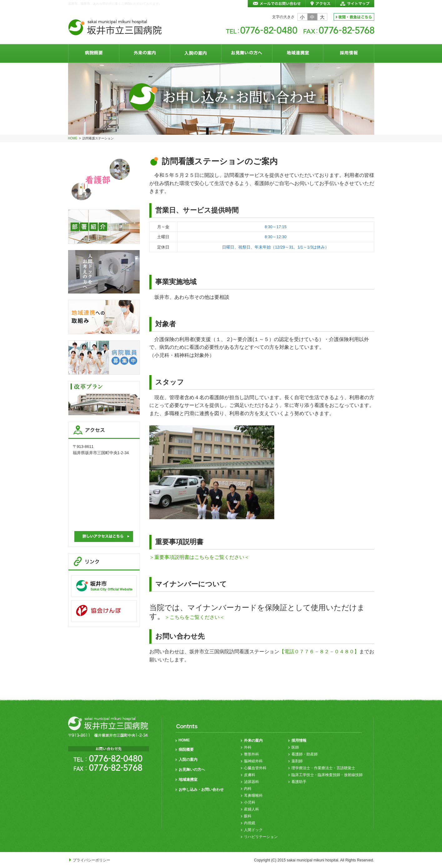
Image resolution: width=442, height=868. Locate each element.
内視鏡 (250, 823)
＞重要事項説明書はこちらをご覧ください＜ (199, 557)
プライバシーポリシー (92, 860)
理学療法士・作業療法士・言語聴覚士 (323, 768)
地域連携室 (188, 780)
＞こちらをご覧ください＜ (195, 617)
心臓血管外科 (255, 768)
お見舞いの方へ (192, 770)
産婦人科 (251, 809)
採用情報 (299, 740)
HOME (73, 138)
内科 (248, 789)
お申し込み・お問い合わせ (201, 790)
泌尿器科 (251, 782)
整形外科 (251, 754)
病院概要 (186, 750)
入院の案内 (188, 760)
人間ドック (253, 830)
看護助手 (299, 782)
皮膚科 (250, 775)
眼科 (248, 816)
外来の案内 (253, 740)
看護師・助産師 (305, 754)
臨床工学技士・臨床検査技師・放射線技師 (327, 775)
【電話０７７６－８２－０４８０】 (319, 652)
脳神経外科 (253, 761)
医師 (295, 747)
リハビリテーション (261, 837)
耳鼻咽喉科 (253, 795)
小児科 (250, 802)
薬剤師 (297, 761)
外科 (248, 747)
